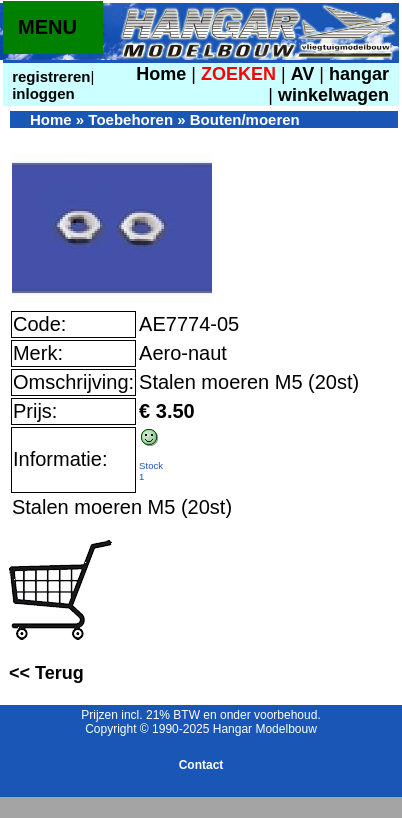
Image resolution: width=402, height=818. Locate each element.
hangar (359, 74)
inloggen (41, 93)
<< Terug (46, 673)
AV (305, 74)
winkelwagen (333, 95)
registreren (49, 76)
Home (161, 74)
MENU (47, 27)
